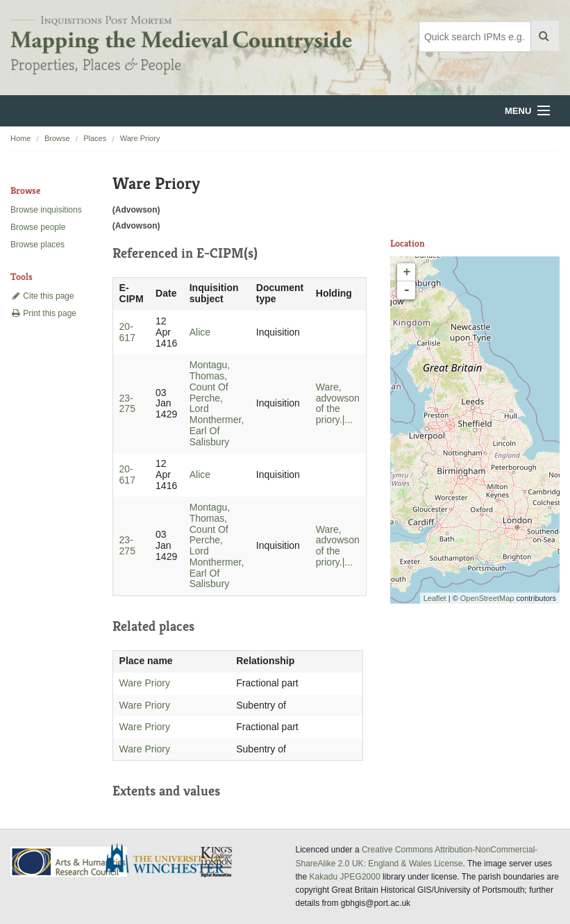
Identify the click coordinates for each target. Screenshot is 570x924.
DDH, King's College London (217, 861)
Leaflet (435, 598)
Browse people (38, 227)
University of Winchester (170, 860)
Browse (57, 138)
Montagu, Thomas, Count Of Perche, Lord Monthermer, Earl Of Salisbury (217, 403)
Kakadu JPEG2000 (345, 877)
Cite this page (42, 296)
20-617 (127, 332)
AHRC (70, 862)
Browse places (37, 245)
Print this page (43, 313)
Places (95, 138)
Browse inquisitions (46, 210)
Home (20, 138)
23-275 (127, 404)
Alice (200, 332)
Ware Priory (140, 138)
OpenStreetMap (487, 598)
